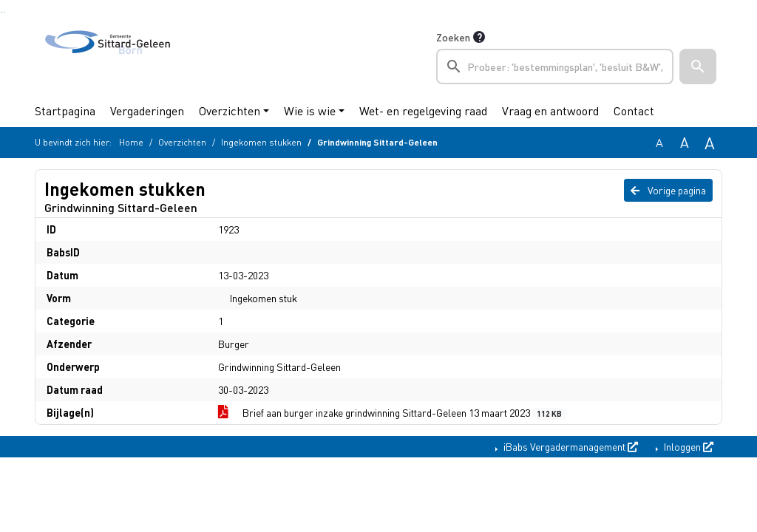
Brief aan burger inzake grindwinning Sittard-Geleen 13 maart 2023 (393, 413)
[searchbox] (555, 66)
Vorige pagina (668, 190)
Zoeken (453, 37)
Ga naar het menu (4, 12)
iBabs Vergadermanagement (570, 446)
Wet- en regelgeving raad (423, 110)
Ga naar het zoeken (2, 12)
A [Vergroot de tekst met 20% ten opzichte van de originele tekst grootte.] (685, 143)
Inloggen (688, 446)
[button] (698, 66)
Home (131, 142)
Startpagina (65, 110)
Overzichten (230, 110)
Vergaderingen (147, 110)
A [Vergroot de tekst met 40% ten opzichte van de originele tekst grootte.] (710, 143)
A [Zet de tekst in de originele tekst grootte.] (659, 142)
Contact (634, 110)
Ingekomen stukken (261, 142)
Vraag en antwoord (550, 110)
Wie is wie (310, 110)
